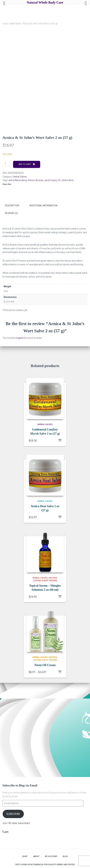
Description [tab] (12, 206)
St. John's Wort (66, 180)
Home (5, 24)
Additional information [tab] (43, 206)
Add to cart (25, 164)
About (36, 856)
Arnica (31, 180)
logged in (21, 338)
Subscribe (13, 814)
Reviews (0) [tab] (11, 213)
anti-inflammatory (18, 180)
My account (51, 856)
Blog (65, 856)
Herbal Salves (15, 24)
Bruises (40, 180)
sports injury (51, 180)
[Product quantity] (7, 163)
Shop (25, 856)
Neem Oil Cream (45, 665)
